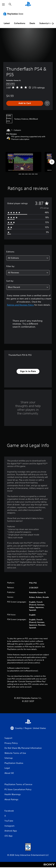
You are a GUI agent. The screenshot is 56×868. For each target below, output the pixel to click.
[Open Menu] (3, 4)
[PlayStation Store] (14, 14)
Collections (20, 23)
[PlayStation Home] (28, 4)
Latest (7, 23)
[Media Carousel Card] (23, 162)
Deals (32, 23)
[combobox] (28, 258)
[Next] (52, 162)
